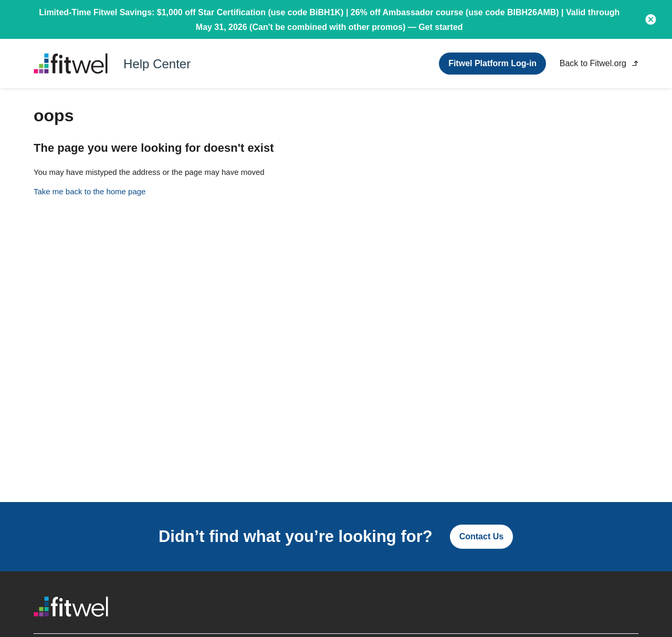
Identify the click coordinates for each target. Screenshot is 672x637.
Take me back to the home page (90, 191)
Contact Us (481, 536)
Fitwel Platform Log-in (492, 63)
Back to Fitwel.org (599, 63)
